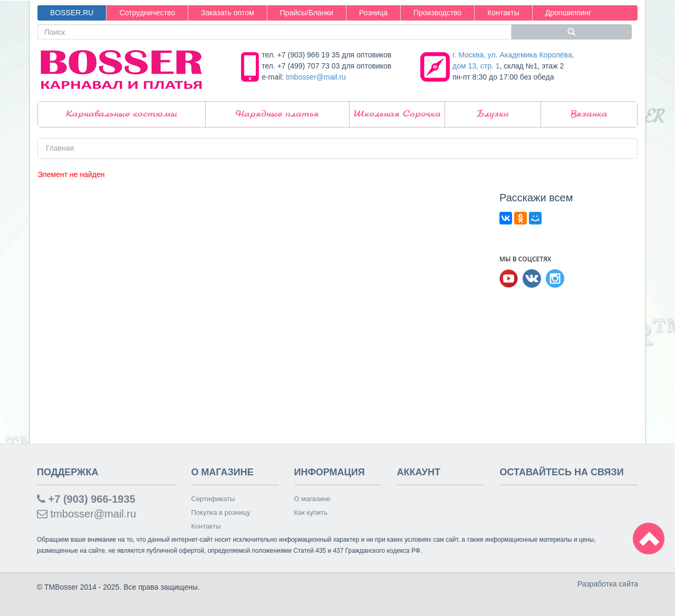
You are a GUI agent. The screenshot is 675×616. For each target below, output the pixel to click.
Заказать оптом (228, 13)
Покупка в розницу (221, 512)
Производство (437, 13)
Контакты (503, 13)
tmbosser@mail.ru (316, 77)
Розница (373, 13)
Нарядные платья (277, 114)
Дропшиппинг (568, 13)
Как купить (311, 512)
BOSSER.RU (72, 13)
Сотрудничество (147, 13)
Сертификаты (213, 499)
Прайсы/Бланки (307, 13)
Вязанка (589, 114)
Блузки (493, 114)
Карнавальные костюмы (122, 114)
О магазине (312, 499)
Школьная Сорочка (397, 114)
